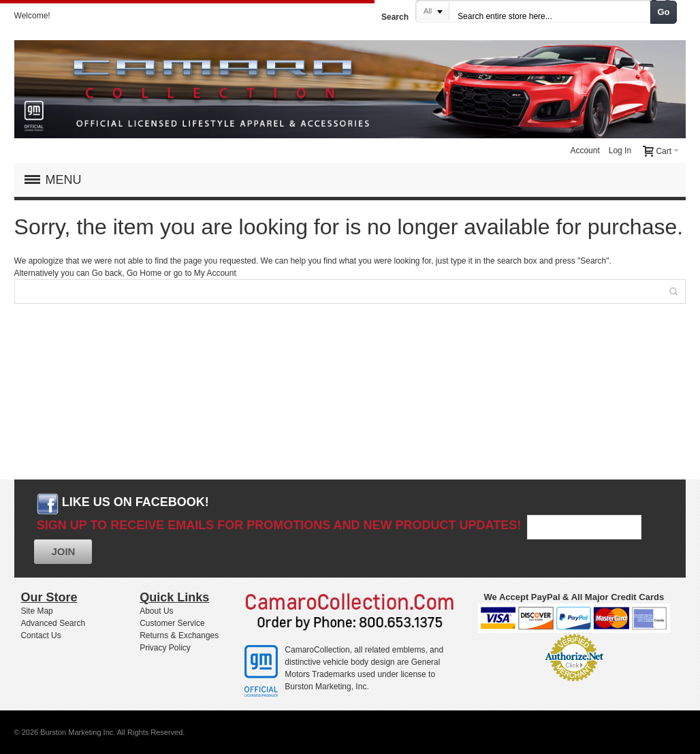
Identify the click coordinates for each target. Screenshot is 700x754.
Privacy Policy (165, 648)
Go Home (144, 273)
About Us (156, 611)
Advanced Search (53, 623)
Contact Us (41, 635)
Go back (107, 273)
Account (585, 151)
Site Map (36, 611)
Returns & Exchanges (179, 635)
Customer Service (172, 623)
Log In (620, 151)
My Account (215, 273)
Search (395, 17)
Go (664, 12)
